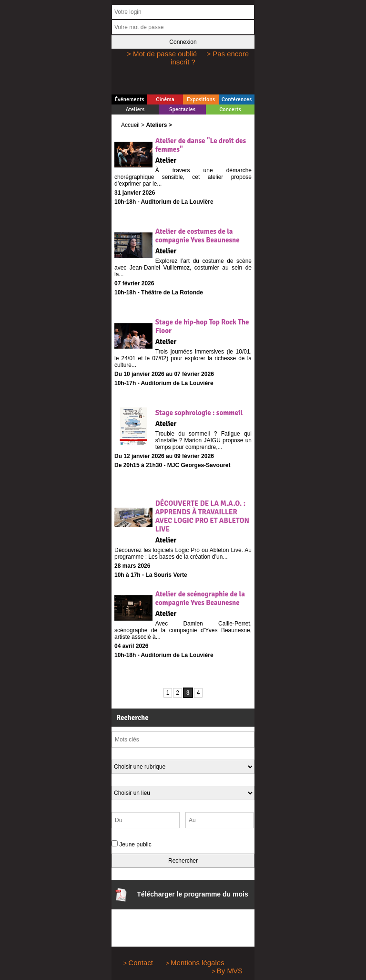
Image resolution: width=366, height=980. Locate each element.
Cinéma (165, 99)
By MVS (230, 971)
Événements (129, 99)
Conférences (237, 99)
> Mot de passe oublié (162, 54)
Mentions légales (198, 963)
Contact (141, 963)
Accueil (130, 125)
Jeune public (135, 844)
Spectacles (182, 109)
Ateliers (135, 109)
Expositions (201, 99)
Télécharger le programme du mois (181, 895)
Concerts (230, 109)
